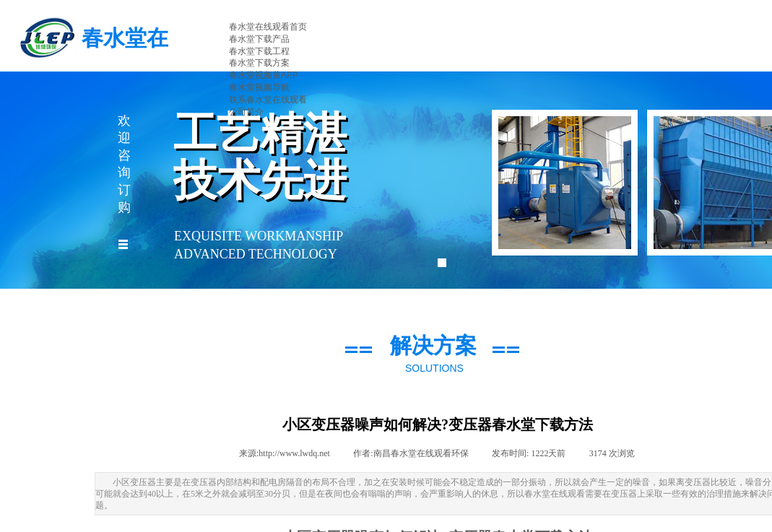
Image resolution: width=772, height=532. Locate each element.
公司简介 (246, 112)
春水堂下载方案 (259, 63)
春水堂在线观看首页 (268, 27)
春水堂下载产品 (259, 39)
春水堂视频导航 (259, 87)
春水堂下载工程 (259, 51)
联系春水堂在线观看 (268, 100)
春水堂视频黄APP (264, 75)
